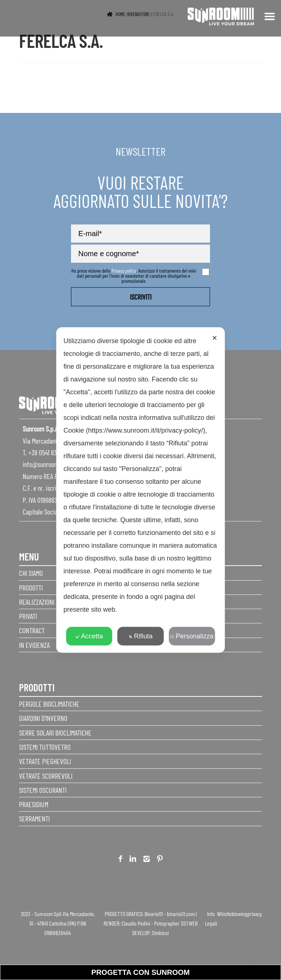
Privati (28, 616)
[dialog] (141, 490)
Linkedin (133, 860)
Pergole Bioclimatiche (49, 704)
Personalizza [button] (192, 636)
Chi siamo (31, 573)
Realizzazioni (37, 602)
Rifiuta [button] (140, 636)
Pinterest (160, 860)
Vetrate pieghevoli (45, 761)
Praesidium (34, 804)
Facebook (120, 860)
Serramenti (34, 818)
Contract (32, 630)
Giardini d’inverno (43, 718)
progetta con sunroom (141, 972)
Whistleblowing (232, 914)
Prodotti (31, 588)
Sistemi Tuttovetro (45, 747)
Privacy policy (124, 271)
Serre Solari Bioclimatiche (55, 733)
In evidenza (34, 645)
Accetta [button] (89, 636)
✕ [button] (215, 338)
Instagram (147, 860)
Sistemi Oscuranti (43, 790)
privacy (255, 914)
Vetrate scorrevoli (46, 776)
